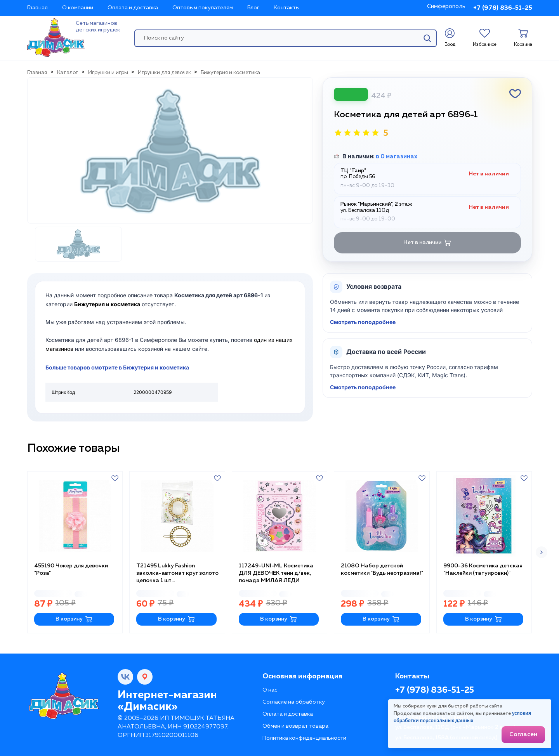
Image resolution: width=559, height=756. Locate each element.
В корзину (74, 619)
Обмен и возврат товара (295, 726)
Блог (253, 8)
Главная (37, 8)
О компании (78, 8)
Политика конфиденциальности (304, 738)
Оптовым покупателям (203, 8)
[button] (542, 552)
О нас (270, 690)
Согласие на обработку (294, 702)
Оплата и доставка (133, 8)
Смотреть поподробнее (363, 322)
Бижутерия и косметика (107, 304)
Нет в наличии (427, 243)
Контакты (287, 8)
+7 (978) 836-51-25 (503, 8)
